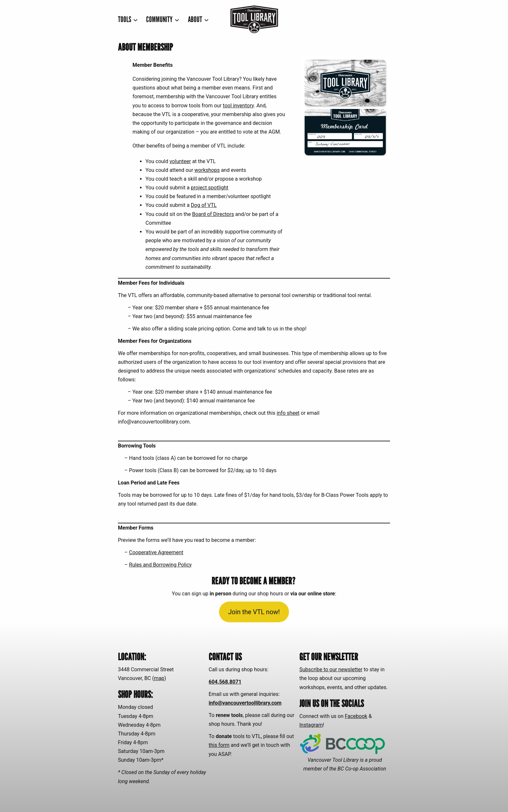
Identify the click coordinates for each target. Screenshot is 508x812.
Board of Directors (213, 214)
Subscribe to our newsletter (331, 669)
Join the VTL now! (254, 612)
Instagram (311, 725)
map (159, 678)
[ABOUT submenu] (198, 20)
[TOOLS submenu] (128, 20)
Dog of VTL (204, 205)
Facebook (356, 716)
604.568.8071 (225, 682)
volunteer (180, 161)
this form (219, 745)
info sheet (288, 413)
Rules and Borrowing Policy (160, 565)
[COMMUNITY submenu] (163, 20)
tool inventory (238, 106)
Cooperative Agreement (156, 552)
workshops (207, 170)
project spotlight (210, 188)
